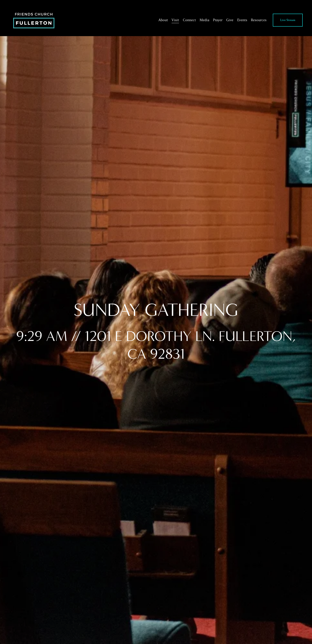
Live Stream (288, 20)
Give (230, 20)
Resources (259, 20)
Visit (175, 20)
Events (242, 20)
